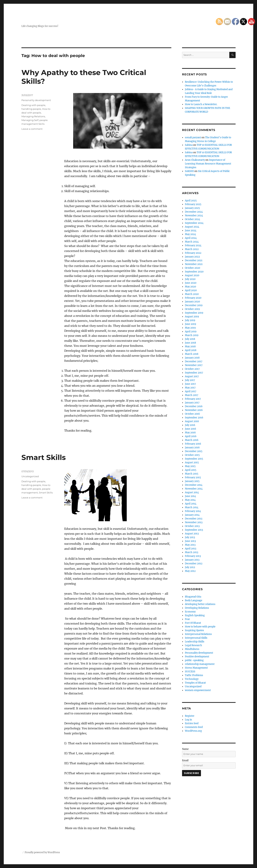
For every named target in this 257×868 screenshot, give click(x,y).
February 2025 (193, 204)
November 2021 (194, 264)
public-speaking (194, 660)
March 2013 (192, 552)
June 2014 (190, 496)
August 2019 (192, 317)
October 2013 (192, 526)
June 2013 (190, 541)
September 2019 (194, 313)
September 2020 (194, 272)
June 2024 (191, 230)
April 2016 (191, 436)
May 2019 (190, 328)
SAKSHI (189, 171)
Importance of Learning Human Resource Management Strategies (208, 164)
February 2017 (193, 399)
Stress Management (196, 668)
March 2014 (192, 507)
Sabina (189, 145)
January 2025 (192, 208)
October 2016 (192, 414)
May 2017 (190, 388)
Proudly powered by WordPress (42, 852)
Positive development (197, 657)
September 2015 (194, 459)
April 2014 (191, 504)
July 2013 (190, 537)
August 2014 (192, 492)
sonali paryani (193, 137)
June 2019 (191, 324)
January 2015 (192, 481)
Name (185, 749)
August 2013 (192, 534)
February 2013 (193, 556)
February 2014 (193, 511)
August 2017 (192, 376)
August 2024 (192, 227)
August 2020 (192, 275)
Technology (192, 679)
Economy (190, 612)
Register (190, 716)
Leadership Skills (195, 642)
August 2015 (192, 463)
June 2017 (190, 384)
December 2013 (194, 519)
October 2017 (192, 369)
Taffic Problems (194, 675)
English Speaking (195, 615)
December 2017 (194, 361)
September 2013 (194, 530)
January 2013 (192, 560)
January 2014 (192, 515)
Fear (187, 619)
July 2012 (190, 567)
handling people (31, 109)
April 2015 (191, 470)
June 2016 (191, 429)
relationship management (200, 664)
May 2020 (190, 287)
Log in (188, 720)
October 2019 (192, 309)
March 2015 (192, 474)
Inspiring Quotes (194, 630)
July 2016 (190, 425)
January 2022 (192, 257)
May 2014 (190, 500)
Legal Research (193, 645)
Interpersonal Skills (196, 638)
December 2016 (194, 406)
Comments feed (194, 727)
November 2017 (194, 365)
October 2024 (192, 219)
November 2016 (194, 410)
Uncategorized (30, 476)
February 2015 (193, 477)
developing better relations (200, 604)
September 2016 (194, 418)
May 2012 (190, 571)
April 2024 (191, 238)
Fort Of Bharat (193, 623)
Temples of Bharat (195, 683)
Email (185, 760)
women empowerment (198, 690)
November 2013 (194, 522)
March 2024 (192, 242)
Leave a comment (32, 129)
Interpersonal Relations (198, 634)
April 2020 (191, 290)
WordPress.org (193, 731)
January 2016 (192, 448)
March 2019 (192, 335)
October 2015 (192, 455)
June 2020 (191, 283)
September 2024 (194, 223)
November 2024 (194, 216)
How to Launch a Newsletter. (201, 104)
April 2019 (191, 332)
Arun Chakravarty (195, 160)
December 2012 (194, 564)
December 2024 (194, 212)
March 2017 (192, 395)
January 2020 (192, 302)
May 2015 (190, 466)
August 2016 (192, 421)
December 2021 (194, 260)
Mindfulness (192, 649)
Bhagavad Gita (193, 597)
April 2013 (191, 549)
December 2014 (194, 485)
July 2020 (190, 279)
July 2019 (190, 320)
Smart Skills (44, 457)
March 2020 (192, 294)
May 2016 (190, 433)
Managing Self (30, 120)
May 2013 (190, 545)
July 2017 (190, 380)
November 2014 (194, 489)
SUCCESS (190, 672)
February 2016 (193, 444)
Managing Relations (33, 116)
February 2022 (193, 253)
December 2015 (194, 451)
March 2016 (192, 440)
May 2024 (190, 234)
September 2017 (194, 373)
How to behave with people (200, 627)
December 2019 (194, 305)
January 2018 (192, 358)
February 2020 (193, 298)
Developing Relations (197, 608)
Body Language (194, 600)
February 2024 (193, 245)
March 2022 (192, 249)
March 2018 (192, 354)
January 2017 (192, 403)
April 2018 (191, 350)
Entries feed (192, 723)
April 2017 (191, 391)
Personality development (36, 100)
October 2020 (192, 268)
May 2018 (190, 347)
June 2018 (190, 343)
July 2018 (190, 339)
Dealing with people (33, 105)
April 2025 (191, 201)
